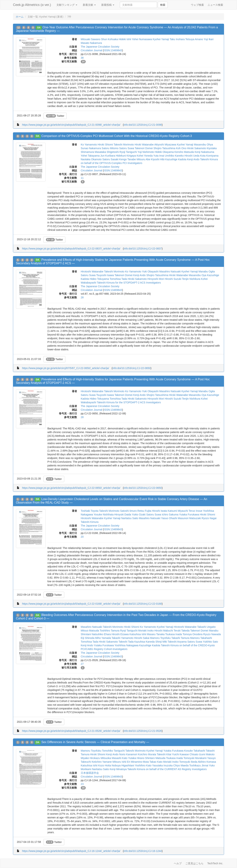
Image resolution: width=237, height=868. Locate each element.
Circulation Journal (91, 50)
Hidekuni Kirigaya (126, 156)
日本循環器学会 (90, 773)
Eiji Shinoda (88, 638)
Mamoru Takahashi (201, 638)
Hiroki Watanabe (144, 145)
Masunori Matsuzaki (190, 518)
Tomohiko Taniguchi (113, 751)
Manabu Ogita (207, 272)
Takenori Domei (144, 148)
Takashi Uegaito (206, 627)
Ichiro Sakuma (170, 515)
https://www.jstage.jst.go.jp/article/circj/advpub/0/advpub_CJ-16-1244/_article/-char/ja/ (71, 851)
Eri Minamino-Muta (138, 762)
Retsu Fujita (144, 511)
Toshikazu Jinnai (199, 765)
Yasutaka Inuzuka (162, 765)
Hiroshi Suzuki (173, 279)
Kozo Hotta (105, 765)
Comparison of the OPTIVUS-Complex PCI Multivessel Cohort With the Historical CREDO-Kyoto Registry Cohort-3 (117, 136)
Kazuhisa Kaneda (145, 642)
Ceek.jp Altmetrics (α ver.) (32, 5)
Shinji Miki (161, 642)
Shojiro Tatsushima (164, 148)
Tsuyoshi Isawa (105, 275)
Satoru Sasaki (110, 159)
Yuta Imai (159, 156)
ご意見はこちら (194, 863)
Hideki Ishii (125, 39)
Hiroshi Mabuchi (164, 631)
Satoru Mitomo (110, 148)
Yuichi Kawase (180, 754)
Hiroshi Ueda (192, 156)
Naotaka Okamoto (91, 159)
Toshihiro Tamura (109, 631)
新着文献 (89, 5)
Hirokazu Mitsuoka (100, 758)
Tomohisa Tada (118, 279)
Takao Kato (156, 762)
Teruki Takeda (182, 631)
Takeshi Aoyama (177, 642)
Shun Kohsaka (110, 39)
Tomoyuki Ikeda (188, 762)
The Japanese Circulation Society (100, 47)
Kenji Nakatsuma (204, 152)
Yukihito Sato (210, 642)
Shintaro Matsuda (155, 758)
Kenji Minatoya (118, 769)
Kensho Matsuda (184, 152)
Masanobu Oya (197, 275)
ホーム (20, 17)
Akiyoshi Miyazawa (165, 145)
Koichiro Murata (147, 754)
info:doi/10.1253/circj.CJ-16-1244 (143, 851)
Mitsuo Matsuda (90, 631)
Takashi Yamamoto (123, 638)
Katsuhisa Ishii (138, 634)
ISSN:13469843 (113, 50)
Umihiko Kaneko (174, 156)
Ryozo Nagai (209, 518)
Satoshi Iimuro (128, 511)
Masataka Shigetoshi (107, 152)
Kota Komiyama (209, 156)
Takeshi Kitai (164, 754)
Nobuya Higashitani (123, 765)
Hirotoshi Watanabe (92, 272)
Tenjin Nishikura (191, 279)
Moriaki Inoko (146, 631)
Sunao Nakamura (91, 148)
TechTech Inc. (215, 863)
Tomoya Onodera (192, 634)
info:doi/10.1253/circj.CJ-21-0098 (143, 125)
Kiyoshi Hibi (158, 159)
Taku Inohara (177, 39)
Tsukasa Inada (173, 634)
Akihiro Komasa (207, 762)
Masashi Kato (120, 758)
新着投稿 (108, 5)
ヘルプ (178, 863)
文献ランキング (67, 5)
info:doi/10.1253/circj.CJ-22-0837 (143, 249)
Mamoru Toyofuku (160, 638)
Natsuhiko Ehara (101, 634)
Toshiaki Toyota (90, 511)
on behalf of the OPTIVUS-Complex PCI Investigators (111, 163)
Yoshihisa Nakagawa (126, 645)
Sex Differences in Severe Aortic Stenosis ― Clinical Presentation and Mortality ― (95, 742)
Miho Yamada (103, 638)
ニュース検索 (215, 5)
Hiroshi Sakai (142, 638)
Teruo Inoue (196, 511)
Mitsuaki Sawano (91, 39)
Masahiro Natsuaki (170, 272)
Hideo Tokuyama (99, 279)
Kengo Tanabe (128, 159)
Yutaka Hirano (136, 758)
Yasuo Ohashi (169, 518)
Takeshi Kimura (209, 159)
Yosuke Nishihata (104, 515)
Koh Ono (181, 148)
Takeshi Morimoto (124, 145)
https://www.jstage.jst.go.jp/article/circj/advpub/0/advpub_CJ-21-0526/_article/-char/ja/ (71, 731)
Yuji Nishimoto (146, 152)
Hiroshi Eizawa (120, 634)
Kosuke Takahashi (195, 751)
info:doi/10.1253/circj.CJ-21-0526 (143, 731)
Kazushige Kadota (176, 159)
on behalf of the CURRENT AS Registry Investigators (176, 769)
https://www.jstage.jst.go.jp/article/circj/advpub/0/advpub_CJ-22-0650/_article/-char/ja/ (71, 488)
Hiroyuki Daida (123, 515)
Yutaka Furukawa (189, 515)
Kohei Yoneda (145, 156)
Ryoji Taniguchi (128, 152)
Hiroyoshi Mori (156, 279)
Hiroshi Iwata (160, 511)
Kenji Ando (193, 159)
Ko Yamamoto (89, 145)
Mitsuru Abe (143, 159)
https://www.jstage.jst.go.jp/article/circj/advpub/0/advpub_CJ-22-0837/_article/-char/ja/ (71, 249)
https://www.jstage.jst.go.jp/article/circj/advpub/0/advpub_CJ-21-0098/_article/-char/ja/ (71, 125)
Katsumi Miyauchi (178, 511)
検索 (163, 5)
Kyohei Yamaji (161, 39)
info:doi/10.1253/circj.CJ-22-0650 (131, 368)
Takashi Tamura (180, 638)
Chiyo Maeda (181, 765)
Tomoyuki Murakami (195, 758)
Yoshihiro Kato (143, 765)
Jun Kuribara (108, 156)
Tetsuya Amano (194, 39)
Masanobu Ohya (203, 145)
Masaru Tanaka (156, 634)
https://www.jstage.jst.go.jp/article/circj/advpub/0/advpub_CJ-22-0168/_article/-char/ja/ (71, 604)
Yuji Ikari (209, 39)
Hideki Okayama (164, 152)
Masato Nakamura (91, 43)
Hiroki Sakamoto (197, 148)
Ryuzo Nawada (212, 634)
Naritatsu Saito (130, 518)
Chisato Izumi (197, 754)
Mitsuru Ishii (119, 762)
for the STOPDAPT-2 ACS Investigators (138, 283)
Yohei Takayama (90, 156)
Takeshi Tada (126, 642)
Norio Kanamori (128, 754)
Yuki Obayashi (150, 272)
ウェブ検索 (197, 5)
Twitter (55, 116)
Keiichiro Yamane (102, 762)
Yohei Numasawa (142, 39)
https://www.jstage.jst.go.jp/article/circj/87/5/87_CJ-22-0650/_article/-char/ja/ (66, 368)
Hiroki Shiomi (105, 145)
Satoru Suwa (127, 148)
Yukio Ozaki (139, 515)
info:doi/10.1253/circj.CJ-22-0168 (143, 604)
